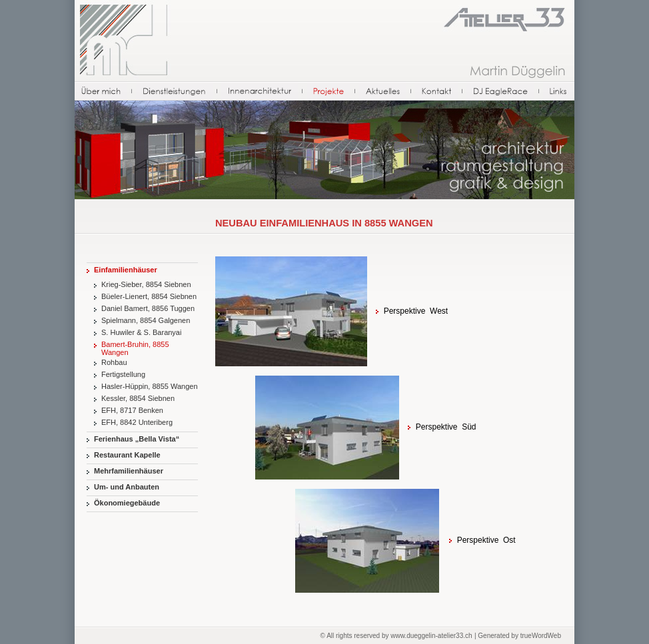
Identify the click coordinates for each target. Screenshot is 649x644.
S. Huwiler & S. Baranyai (141, 332)
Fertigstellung (123, 374)
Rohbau (114, 362)
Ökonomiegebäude (127, 503)
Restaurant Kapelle (127, 455)
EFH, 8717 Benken (132, 410)
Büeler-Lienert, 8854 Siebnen (149, 296)
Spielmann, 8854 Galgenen (146, 320)
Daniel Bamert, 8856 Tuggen (148, 308)
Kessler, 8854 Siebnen (138, 398)
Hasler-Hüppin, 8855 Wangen (150, 386)
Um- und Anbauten (127, 487)
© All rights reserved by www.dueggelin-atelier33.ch (396, 636)
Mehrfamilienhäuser (129, 471)
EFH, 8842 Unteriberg (137, 422)
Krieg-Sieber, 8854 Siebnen (146, 284)
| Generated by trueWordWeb (518, 636)
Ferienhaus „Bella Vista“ (137, 439)
